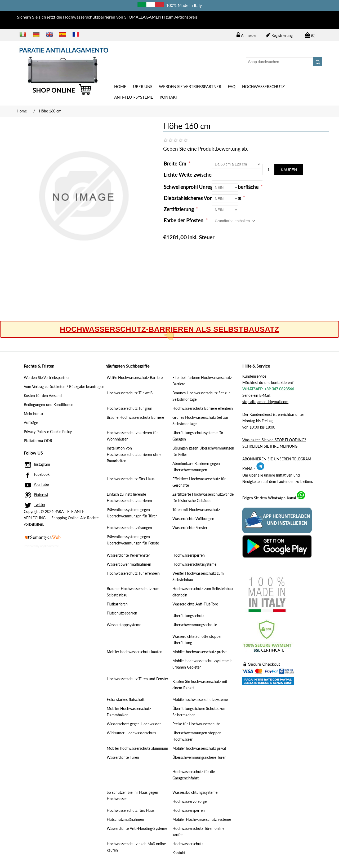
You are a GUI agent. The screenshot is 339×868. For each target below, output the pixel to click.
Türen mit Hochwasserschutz (196, 510)
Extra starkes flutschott (126, 699)
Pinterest (41, 494)
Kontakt (169, 97)
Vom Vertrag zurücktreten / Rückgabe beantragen (64, 387)
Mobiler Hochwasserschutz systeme (202, 819)
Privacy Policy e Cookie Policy (48, 432)
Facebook (42, 474)
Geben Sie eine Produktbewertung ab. (206, 149)
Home (120, 86)
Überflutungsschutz (188, 616)
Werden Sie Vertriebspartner (190, 86)
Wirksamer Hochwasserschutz (131, 733)
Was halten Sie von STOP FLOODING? (274, 440)
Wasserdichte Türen (123, 757)
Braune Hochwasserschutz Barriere (135, 417)
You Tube (41, 484)
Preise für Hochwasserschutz (196, 724)
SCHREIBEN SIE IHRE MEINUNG (270, 446)
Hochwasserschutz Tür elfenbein (133, 573)
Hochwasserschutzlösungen (129, 528)
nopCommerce (50, 546)
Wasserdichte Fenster (190, 528)
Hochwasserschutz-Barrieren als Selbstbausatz (169, 329)
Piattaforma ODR (38, 441)
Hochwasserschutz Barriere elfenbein (203, 408)
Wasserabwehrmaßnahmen (129, 564)
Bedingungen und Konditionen (49, 405)
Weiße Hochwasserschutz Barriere (135, 378)
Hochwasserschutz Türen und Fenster (137, 679)
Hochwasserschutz (263, 86)
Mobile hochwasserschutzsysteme (200, 699)
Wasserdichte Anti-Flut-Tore (195, 604)
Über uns (143, 86)
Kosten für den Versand (43, 396)
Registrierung (279, 35)
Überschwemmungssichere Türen (199, 757)
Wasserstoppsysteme (124, 625)
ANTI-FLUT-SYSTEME (134, 97)
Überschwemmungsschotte (195, 625)
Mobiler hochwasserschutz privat (199, 748)
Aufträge (31, 423)
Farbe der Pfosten (184, 220)
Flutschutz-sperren (122, 613)
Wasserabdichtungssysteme (195, 792)
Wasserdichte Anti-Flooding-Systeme (137, 828)
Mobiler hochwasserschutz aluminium (137, 748)
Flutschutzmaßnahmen (125, 819)
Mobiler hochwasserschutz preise (199, 652)
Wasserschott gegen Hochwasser (134, 724)
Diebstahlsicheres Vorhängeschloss (203, 198)
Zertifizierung (179, 209)
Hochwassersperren (189, 555)
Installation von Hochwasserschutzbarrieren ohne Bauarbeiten (134, 454)
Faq (232, 86)
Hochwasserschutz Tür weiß (130, 393)
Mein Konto (33, 414)
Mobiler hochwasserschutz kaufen (135, 652)
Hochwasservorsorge (189, 801)
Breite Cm (176, 163)
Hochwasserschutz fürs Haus (131, 479)
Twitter (40, 505)
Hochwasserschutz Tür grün (130, 408)
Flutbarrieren (117, 604)
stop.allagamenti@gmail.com (265, 402)
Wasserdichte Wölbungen (193, 519)
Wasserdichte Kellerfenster (128, 555)
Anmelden (247, 35)
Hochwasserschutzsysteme (194, 564)
